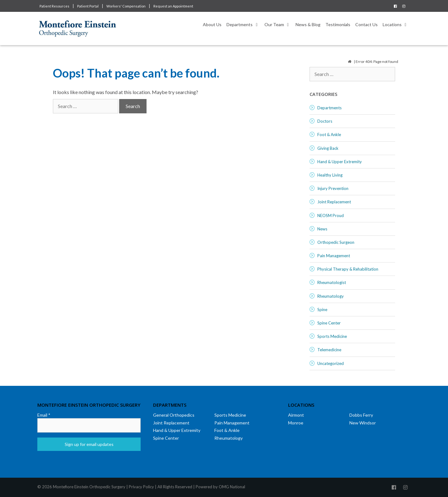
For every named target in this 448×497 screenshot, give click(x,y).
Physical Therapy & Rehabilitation (348, 269)
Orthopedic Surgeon (336, 242)
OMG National (232, 487)
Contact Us (366, 24)
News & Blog (308, 24)
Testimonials (338, 24)
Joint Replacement (334, 202)
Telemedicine (329, 350)
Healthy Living (330, 175)
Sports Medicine (332, 336)
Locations (397, 25)
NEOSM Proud (331, 215)
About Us (212, 24)
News (322, 229)
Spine (322, 310)
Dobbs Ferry (361, 415)
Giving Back (328, 148)
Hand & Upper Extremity (340, 162)
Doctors (325, 121)
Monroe (296, 423)
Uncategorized (331, 363)
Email (44, 415)
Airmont (296, 415)
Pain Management (334, 256)
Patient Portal (88, 6)
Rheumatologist (332, 282)
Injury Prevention (333, 188)
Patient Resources (54, 6)
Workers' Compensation (126, 6)
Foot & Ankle (329, 135)
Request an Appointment (173, 6)
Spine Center (329, 323)
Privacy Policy (141, 487)
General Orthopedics (174, 415)
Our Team (279, 25)
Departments (244, 25)
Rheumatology (331, 296)
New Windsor (363, 423)
